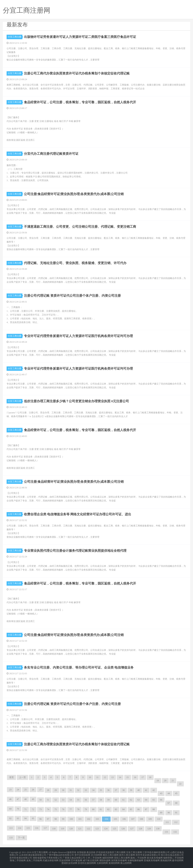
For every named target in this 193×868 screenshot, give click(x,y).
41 (146, 790)
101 (80, 819)
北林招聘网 (102, 861)
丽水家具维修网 (155, 857)
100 (71, 819)
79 (86, 809)
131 (166, 832)
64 (146, 800)
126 (123, 829)
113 (11, 828)
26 (33, 790)
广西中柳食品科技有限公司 (60, 854)
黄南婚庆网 (166, 859)
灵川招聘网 (96, 854)
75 (56, 809)
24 (18, 790)
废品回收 (91, 852)
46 (10, 799)
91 (176, 813)
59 (108, 800)
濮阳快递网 (105, 859)
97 (48, 819)
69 (10, 809)
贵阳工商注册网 (122, 857)
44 (169, 793)
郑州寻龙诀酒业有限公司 (148, 854)
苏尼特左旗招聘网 (87, 861)
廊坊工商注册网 (111, 854)
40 (139, 790)
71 (25, 809)
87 (146, 809)
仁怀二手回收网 (94, 857)
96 (41, 819)
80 (93, 809)
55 (78, 800)
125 (114, 829)
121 (80, 829)
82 (108, 809)
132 (175, 832)
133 (11, 838)
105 (115, 819)
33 (86, 790)
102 (89, 819)
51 (48, 800)
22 (180, 784)
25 (25, 790)
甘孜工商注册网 (134, 852)
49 (33, 799)
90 (169, 813)
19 (158, 781)
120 (71, 829)
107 (133, 819)
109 (150, 819)
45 (176, 793)
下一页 (21, 838)
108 (141, 819)
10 (90, 777)
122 (88, 829)
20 (165, 781)
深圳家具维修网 (119, 859)
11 (97, 777)
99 (63, 819)
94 (25, 818)
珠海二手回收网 (18, 859)
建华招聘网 (178, 859)
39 (131, 790)
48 (25, 799)
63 (139, 800)
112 (176, 822)
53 (63, 800)
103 (97, 819)
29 (56, 790)
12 (105, 777)
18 (150, 777)
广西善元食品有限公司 (74, 857)
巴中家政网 (77, 859)
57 (93, 800)
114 (20, 828)
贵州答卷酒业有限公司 (21, 857)
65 (154, 800)
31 (71, 790)
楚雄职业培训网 (69, 861)
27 (41, 790)
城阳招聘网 (108, 857)
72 (33, 809)
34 (93, 790)
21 (173, 781)
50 (41, 800)
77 (71, 809)
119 (62, 829)
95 (33, 818)
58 (101, 800)
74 (48, 809)
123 (97, 829)
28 (48, 790)
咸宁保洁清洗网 (91, 859)
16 (135, 777)
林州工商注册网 (127, 854)
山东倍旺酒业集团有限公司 (33, 854)
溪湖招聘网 (114, 861)
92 (10, 818)
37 (116, 790)
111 (167, 822)
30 (63, 790)
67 (169, 803)
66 (161, 800)
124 (106, 829)
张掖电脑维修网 (135, 859)
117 (45, 828)
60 (116, 800)
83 (116, 809)
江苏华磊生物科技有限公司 (156, 852)
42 (154, 790)
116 (37, 828)
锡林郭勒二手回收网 (173, 857)
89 (161, 813)
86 (139, 809)
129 (149, 829)
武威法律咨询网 (51, 859)
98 (56, 819)
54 (71, 800)
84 (123, 809)
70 (18, 809)
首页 (11, 777)
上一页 (22, 777)
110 (159, 819)
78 (78, 809)
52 (56, 800)
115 (28, 828)
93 (18, 818)
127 (132, 829)
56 (86, 800)
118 (54, 829)
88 (154, 809)
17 (143, 777)
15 (128, 777)
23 (10, 790)
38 (123, 790)
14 (120, 777)
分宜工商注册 (15, 37)
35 (101, 790)
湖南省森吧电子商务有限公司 (47, 857)
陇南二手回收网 (138, 857)
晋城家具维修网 (152, 859)
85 (131, 809)
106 (124, 819)
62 (131, 800)
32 (78, 790)
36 (108, 790)
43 (161, 793)
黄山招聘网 (126, 861)
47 (18, 799)
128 (140, 829)
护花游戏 (101, 852)
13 (113, 777)
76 (63, 809)
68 (176, 803)
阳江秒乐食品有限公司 (172, 854)
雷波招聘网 (65, 859)
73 (41, 809)
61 (123, 800)
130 (158, 829)
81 (101, 809)
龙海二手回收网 (34, 859)
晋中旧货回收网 (82, 854)
